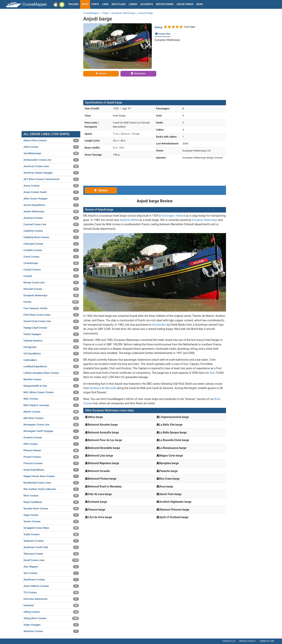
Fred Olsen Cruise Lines (51, 315)
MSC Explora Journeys (51, 405)
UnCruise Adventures (51, 599)
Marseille (111, 388)
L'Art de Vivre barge (100, 517)
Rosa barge (166, 486)
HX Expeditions (51, 354)
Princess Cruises (51, 463)
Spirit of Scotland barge (174, 517)
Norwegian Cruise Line (51, 425)
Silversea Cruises (51, 554)
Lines (105, 4)
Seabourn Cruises (51, 541)
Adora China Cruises (51, 141)
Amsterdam (159, 325)
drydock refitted (129, 220)
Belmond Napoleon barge (103, 463)
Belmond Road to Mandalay (105, 486)
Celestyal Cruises (51, 244)
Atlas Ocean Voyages (51, 199)
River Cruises (51, 496)
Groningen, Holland (173, 216)
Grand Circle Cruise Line (51, 321)
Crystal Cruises (51, 270)
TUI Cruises (51, 593)
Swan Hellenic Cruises (51, 586)
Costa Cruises (51, 257)
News (200, 4)
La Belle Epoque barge (173, 432)
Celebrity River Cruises (51, 237)
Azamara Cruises (51, 218)
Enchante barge (98, 502)
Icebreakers (51, 360)
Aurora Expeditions (51, 205)
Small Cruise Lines (51, 560)
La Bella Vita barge (171, 425)
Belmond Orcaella (99, 471)
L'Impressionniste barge (174, 417)
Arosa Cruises (51, 186)
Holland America (51, 341)
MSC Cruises (51, 399)
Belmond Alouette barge (103, 425)
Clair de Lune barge (100, 494)
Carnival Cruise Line (51, 224)
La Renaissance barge (173, 448)
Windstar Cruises (51, 631)
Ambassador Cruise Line (51, 160)
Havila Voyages (51, 334)
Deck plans (119, 4)
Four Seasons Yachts (51, 308)
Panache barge (169, 471)
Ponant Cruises (51, 457)
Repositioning (165, 4)
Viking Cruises (51, 612)
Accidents (147, 4)
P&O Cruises (51, 444)
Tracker (73, 4)
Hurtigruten (51, 347)
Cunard (51, 276)
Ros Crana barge (170, 479)
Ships (85, 4)
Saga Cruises (51, 515)
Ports (95, 4)
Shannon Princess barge (174, 510)
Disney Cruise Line (51, 283)
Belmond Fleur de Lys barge (105, 440)
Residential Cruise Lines (51, 483)
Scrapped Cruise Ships (51, 528)
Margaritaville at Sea (51, 386)
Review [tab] (101, 190)
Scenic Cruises (51, 522)
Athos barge (95, 417)
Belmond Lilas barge (101, 456)
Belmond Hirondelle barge (104, 448)
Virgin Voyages (51, 625)
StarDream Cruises (51, 580)
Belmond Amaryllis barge (103, 432)
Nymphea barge (169, 463)
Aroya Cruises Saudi (51, 192)
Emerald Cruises (51, 289)
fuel (212, 373)
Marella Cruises (51, 379)
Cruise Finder (185, 4)
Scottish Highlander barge (175, 502)
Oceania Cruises (51, 438)
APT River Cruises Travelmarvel (51, 179)
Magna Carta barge (171, 456)
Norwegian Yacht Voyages (51, 431)
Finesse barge (97, 510)
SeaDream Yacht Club (51, 547)
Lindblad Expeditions (51, 367)
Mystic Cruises (51, 412)
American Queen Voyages (51, 173)
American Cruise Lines (51, 166)
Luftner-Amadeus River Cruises (51, 373)
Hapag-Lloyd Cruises (51, 328)
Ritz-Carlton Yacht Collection (51, 489)
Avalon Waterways (51, 212)
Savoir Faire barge (171, 494)
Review (101, 74)
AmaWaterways (51, 153)
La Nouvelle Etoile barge (174, 440)
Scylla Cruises (51, 534)
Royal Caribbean (51, 502)
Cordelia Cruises (51, 250)
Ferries (51, 302)
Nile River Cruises (51, 418)
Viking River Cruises (51, 618)
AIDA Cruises (51, 147)
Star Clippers (51, 567)
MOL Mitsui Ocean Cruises (51, 392)
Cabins (133, 4)
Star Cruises (51, 573)
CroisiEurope (51, 263)
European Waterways (168, 40)
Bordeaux (95, 388)
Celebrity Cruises (51, 231)
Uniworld (51, 605)
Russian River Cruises (51, 509)
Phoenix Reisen (51, 450)
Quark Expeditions (51, 470)
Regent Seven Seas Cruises (51, 476)
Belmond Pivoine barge (102, 479)
